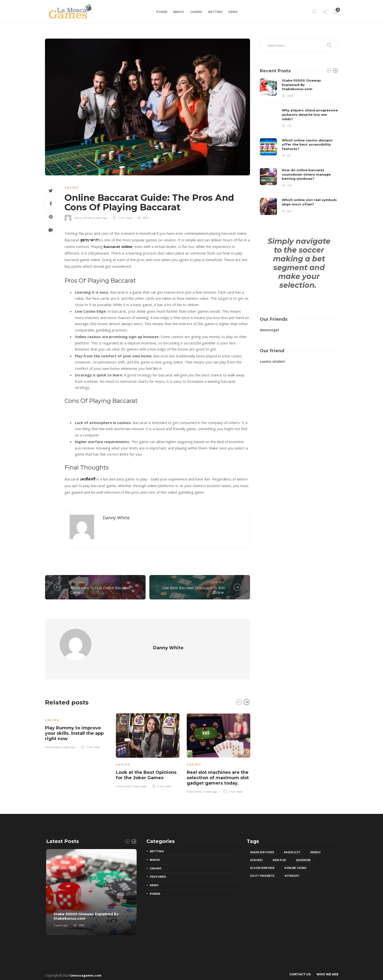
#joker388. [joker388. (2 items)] (303, 851)
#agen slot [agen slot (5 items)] (292, 843)
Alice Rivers (52, 738)
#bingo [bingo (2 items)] (315, 843)
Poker (162, 12)
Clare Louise (123, 777)
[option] (77, 721)
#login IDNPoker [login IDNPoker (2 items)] (262, 859)
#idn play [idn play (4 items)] (279, 851)
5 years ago (139, 777)
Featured (158, 868)
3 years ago (61, 916)
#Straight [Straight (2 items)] (292, 867)
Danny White (83, 218)
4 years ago (210, 783)
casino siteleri (272, 361)
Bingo (179, 12)
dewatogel (269, 330)
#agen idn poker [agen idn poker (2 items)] (262, 843)
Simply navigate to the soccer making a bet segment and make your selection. (299, 263)
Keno (233, 12)
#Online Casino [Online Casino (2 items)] (295, 859)
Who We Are (327, 965)
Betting (215, 12)
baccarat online (118, 246)
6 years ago (100, 218)
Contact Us (300, 965)
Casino (196, 12)
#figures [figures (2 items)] (256, 851)
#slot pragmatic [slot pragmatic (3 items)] (262, 867)
